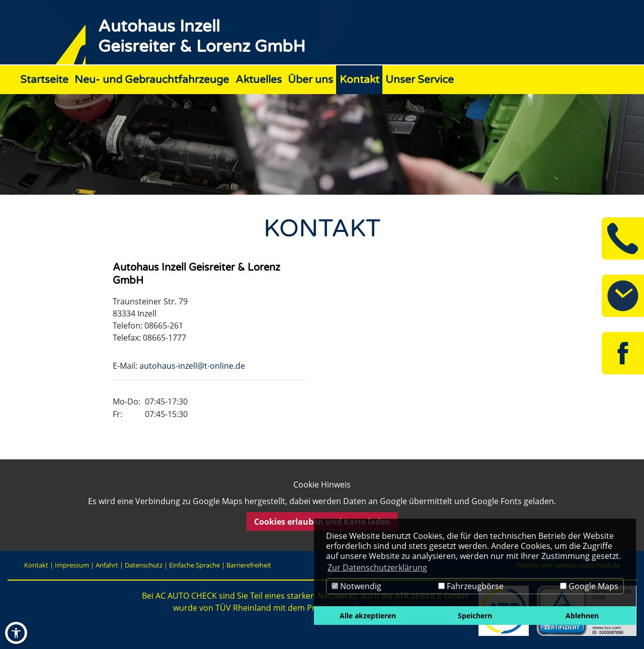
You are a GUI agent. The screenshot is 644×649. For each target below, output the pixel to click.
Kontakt (36, 565)
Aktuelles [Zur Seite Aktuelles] (259, 80)
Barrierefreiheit (249, 565)
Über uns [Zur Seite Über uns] (310, 80)
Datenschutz (144, 565)
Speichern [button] (475, 616)
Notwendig (356, 586)
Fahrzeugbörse (471, 586)
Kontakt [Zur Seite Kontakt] (359, 80)
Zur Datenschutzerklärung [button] (377, 567)
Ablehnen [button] (582, 616)
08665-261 (164, 326)
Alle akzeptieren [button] (368, 616)
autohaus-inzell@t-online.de (192, 366)
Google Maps (589, 586)
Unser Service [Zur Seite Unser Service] (420, 80)
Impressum (72, 565)
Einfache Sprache (194, 565)
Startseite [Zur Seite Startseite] (44, 80)
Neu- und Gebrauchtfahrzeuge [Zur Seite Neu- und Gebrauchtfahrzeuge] (152, 80)
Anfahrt (107, 565)
